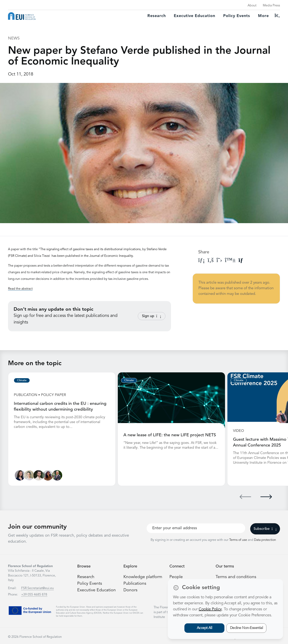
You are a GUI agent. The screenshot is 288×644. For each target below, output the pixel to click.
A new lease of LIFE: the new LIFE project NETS (170, 435)
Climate (22, 380)
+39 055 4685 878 (34, 594)
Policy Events (237, 16)
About (252, 6)
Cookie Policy (210, 609)
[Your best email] (196, 528)
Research (157, 16)
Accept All (204, 628)
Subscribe (265, 528)
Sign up (152, 316)
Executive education (194, 16)
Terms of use (238, 540)
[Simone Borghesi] (58, 475)
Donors (130, 590)
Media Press (271, 6)
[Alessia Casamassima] (49, 475)
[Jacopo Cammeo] (39, 475)
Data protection (265, 540)
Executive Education (97, 590)
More (263, 16)
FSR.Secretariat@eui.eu (37, 588)
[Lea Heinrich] (30, 475)
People (176, 576)
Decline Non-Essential (246, 628)
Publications (135, 583)
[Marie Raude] (20, 475)
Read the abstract (20, 289)
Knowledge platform (143, 576)
